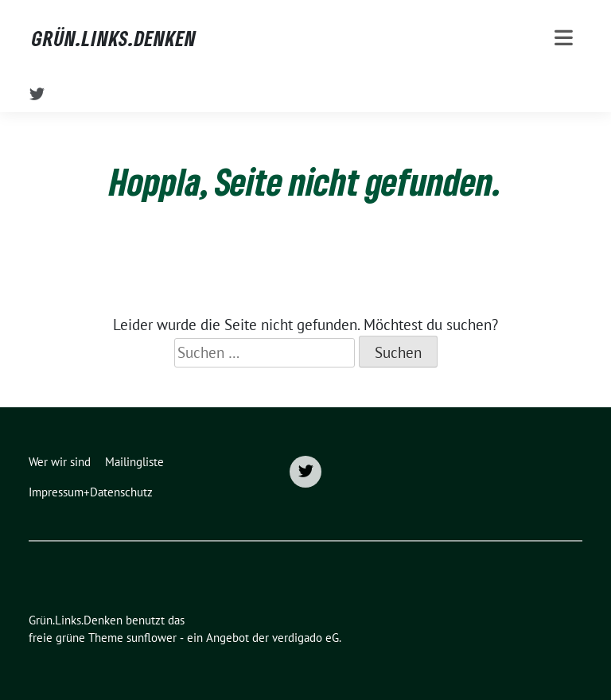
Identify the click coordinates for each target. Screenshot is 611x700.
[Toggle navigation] (564, 38)
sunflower (152, 638)
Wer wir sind (60, 462)
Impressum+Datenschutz (91, 492)
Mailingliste (134, 462)
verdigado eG (305, 638)
